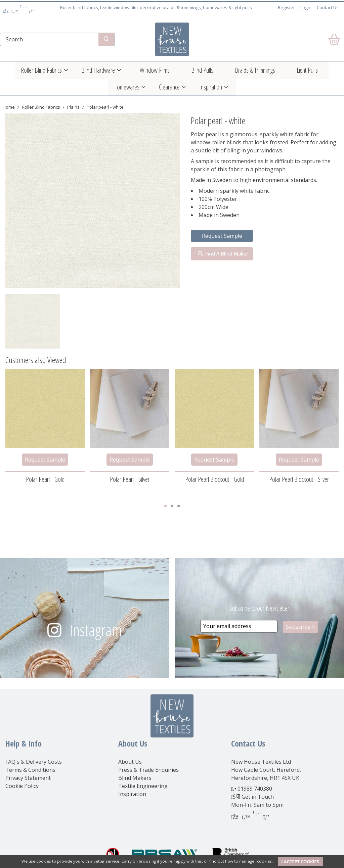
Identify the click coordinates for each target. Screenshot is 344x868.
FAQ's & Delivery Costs (34, 762)
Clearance (169, 87)
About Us (130, 762)
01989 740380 (255, 789)
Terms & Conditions (30, 770)
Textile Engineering (143, 786)
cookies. (265, 861)
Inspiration (211, 87)
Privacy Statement (28, 778)
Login (306, 7)
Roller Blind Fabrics (41, 70)
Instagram (96, 630)
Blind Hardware (98, 70)
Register (286, 7)
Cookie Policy (22, 786)
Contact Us (328, 7)
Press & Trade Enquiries (148, 770)
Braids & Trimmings (255, 70)
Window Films (155, 70)
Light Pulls (307, 70)
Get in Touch (258, 797)
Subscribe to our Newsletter (259, 608)
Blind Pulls (202, 70)
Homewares (126, 87)
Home (9, 107)
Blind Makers (135, 778)
